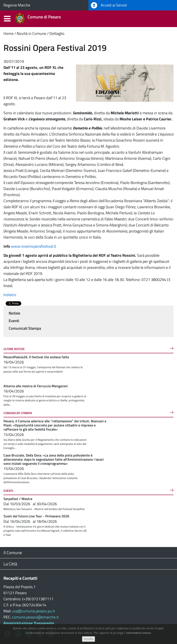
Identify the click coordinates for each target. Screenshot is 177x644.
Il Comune (13, 553)
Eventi (14, 321)
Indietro (10, 295)
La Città (10, 564)
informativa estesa (139, 633)
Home (8, 33)
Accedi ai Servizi (109, 5)
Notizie (14, 313)
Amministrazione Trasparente (29, 623)
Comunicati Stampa (25, 328)
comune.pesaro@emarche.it (35, 617)
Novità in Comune (31, 33)
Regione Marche (17, 5)
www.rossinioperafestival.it (34, 246)
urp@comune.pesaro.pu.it (34, 611)
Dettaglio (57, 33)
